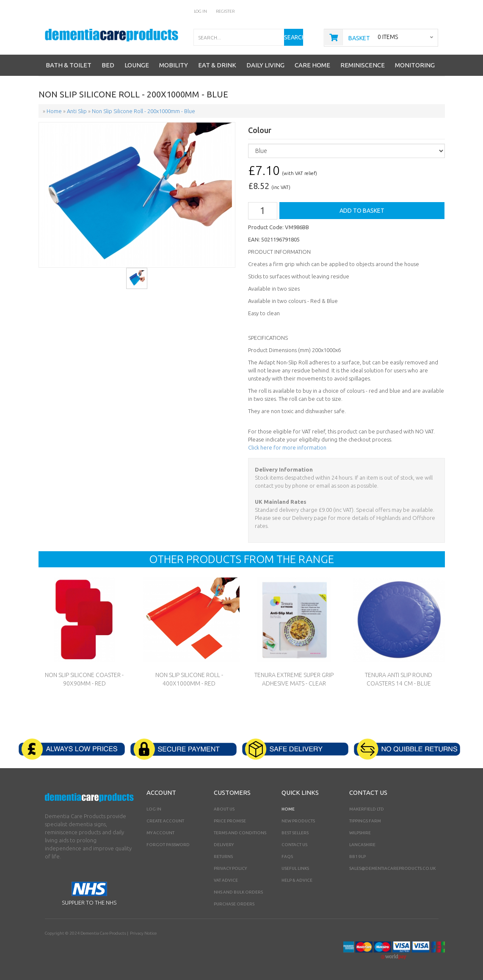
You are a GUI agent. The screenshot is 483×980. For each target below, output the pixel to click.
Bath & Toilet (69, 65)
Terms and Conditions (240, 833)
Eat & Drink (217, 65)
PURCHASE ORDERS (234, 904)
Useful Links (295, 868)
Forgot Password (168, 845)
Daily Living (265, 65)
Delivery (224, 845)
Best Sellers (295, 833)
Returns (223, 856)
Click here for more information (287, 447)
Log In (201, 11)
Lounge (137, 65)
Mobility (174, 65)
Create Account (165, 821)
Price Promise (230, 821)
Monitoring (415, 65)
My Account (160, 833)
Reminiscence (363, 65)
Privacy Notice (143, 933)
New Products (298, 821)
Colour (260, 130)
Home (288, 809)
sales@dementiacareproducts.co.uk (392, 868)
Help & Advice (297, 880)
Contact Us (294, 845)
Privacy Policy (230, 868)
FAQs (287, 856)
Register (226, 11)
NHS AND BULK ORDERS (238, 892)
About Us (224, 809)
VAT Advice (226, 880)
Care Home (312, 65)
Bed (108, 65)
